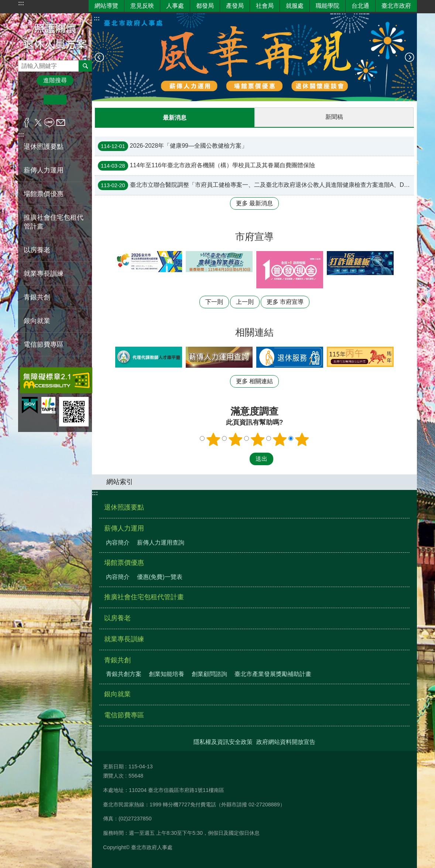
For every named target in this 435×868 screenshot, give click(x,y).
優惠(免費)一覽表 (160, 577)
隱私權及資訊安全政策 (223, 742)
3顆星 (258, 439)
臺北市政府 (396, 6)
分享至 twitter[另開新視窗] (38, 123)
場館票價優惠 (124, 562)
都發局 (205, 6)
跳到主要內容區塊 (4, 4)
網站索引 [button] (120, 481)
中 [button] (55, 100)
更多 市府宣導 (285, 301)
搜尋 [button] (85, 66)
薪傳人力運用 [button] (44, 170)
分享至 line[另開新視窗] (49, 123)
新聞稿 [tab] (334, 117)
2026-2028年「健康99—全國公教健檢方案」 (173, 146)
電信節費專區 (44, 344)
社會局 (265, 6)
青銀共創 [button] (37, 297)
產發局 (235, 6)
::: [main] (97, 18)
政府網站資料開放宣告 (286, 742)
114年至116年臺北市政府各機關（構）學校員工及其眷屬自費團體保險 (206, 165)
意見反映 (142, 6)
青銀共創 (117, 660)
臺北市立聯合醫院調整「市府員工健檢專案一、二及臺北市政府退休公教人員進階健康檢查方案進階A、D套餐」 (256, 185)
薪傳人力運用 (124, 528)
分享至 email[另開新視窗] (61, 123)
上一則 (99, 57)
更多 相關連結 (254, 381)
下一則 (410, 57)
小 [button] (32, 100)
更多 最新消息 (254, 203)
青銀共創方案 (124, 674)
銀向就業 (37, 321)
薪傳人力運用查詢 (161, 542)
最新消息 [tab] (175, 118)
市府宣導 (254, 236)
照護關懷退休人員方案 (55, 37)
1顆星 (213, 439)
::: (21, 3)
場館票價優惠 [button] (44, 194)
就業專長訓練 (44, 274)
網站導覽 (106, 6)
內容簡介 (118, 542)
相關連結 (254, 332)
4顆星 (280, 439)
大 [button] (78, 100)
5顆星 (302, 439)
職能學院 (328, 6)
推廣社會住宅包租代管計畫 (54, 222)
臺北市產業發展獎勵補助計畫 (273, 674)
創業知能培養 (167, 674)
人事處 (175, 6)
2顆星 (236, 439)
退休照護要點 (44, 147)
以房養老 (37, 250)
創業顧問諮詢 (209, 674)
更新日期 (113, 766)
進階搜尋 (55, 80)
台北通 (360, 6)
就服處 (295, 6)
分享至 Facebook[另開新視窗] (27, 123)
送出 (243, 459)
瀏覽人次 (113, 775)
